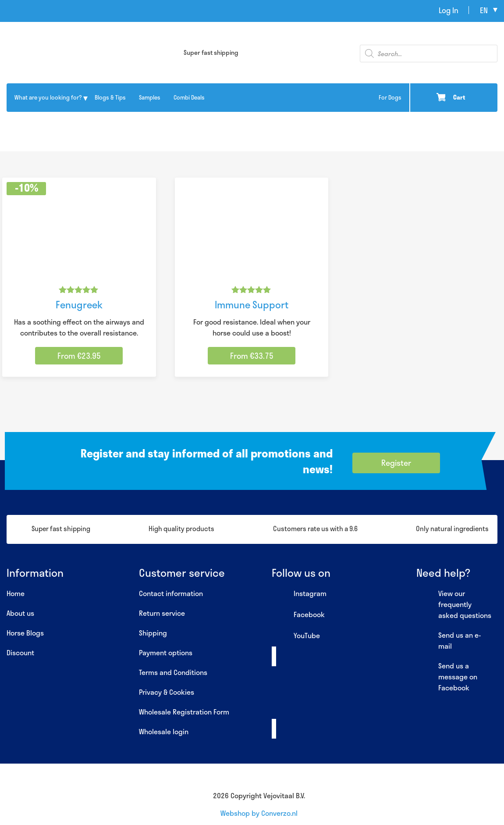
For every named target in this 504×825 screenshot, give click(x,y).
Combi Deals (189, 97)
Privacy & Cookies (167, 692)
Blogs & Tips (110, 97)
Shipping (153, 633)
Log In (449, 10)
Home (16, 593)
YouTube (296, 636)
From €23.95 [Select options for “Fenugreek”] (79, 356)
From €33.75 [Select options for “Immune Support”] (252, 356)
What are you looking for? (48, 97)
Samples (150, 97)
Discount (20, 652)
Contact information (171, 593)
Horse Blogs (25, 633)
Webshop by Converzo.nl (259, 813)
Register (396, 463)
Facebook (298, 615)
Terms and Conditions (173, 672)
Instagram (299, 594)
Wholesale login (164, 731)
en (484, 10)
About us (20, 613)
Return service (162, 613)
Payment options (166, 652)
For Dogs (390, 97)
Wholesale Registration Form (184, 712)
